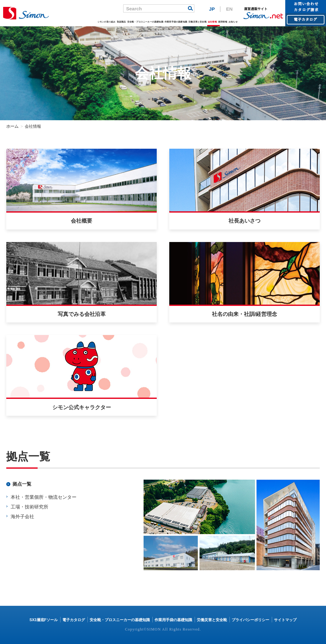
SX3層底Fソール (44, 620)
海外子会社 (22, 516)
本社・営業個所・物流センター (44, 497)
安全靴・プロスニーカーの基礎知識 (145, 22)
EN (229, 9)
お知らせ (233, 22)
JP (212, 9)
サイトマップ (285, 620)
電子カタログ (74, 620)
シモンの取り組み (107, 22)
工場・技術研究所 (29, 507)
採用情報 (223, 22)
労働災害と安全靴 (197, 22)
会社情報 (212, 22)
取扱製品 (121, 22)
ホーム (12, 126)
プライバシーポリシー (250, 620)
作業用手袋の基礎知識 (176, 22)
